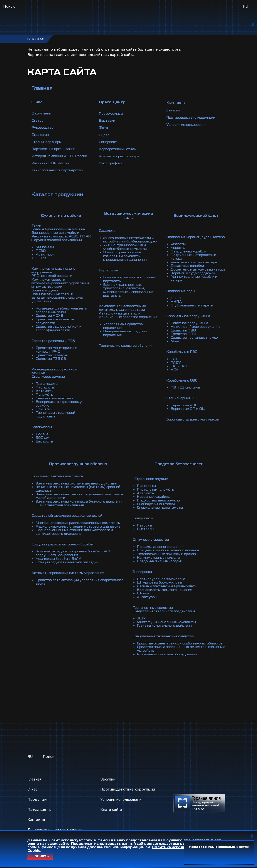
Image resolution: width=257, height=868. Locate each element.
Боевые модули (45, 296)
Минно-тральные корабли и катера (196, 285)
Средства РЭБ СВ (51, 362)
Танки (37, 230)
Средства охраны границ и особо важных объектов (174, 644)
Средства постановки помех (196, 343)
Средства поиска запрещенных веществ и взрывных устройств (175, 651)
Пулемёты (45, 397)
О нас (33, 785)
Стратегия (41, 136)
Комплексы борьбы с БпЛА (60, 564)
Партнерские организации (55, 150)
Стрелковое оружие (49, 379)
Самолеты (108, 231)
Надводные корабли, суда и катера (191, 240)
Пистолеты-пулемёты (157, 492)
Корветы (179, 252)
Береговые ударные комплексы (195, 423)
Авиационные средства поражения (120, 320)
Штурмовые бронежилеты (161, 583)
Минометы (46, 254)
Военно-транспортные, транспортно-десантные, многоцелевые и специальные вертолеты (130, 292)
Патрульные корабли (190, 256)
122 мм (42, 435)
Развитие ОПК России (52, 168)
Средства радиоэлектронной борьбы (65, 550)
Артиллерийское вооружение (198, 332)
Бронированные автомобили (58, 237)
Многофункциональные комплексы (169, 621)
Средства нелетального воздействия (166, 611)
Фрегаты (179, 249)
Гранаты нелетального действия (166, 625)
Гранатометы (48, 386)
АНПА (176, 308)
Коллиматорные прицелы (160, 558)
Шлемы (144, 593)
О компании (42, 115)
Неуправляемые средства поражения (126, 338)
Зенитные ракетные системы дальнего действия (80, 484)
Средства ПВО (184, 336)
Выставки (108, 124)
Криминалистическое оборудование (170, 656)
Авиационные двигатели (122, 315)
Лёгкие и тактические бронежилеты (170, 586)
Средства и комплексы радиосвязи (56, 325)
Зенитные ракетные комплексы (60, 477)
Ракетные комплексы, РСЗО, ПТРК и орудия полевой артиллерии (57, 244)
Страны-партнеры (48, 143)
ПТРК (41, 264)
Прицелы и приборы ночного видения (171, 552)
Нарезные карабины (155, 499)
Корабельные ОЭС (183, 385)
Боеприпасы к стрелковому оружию (61, 405)
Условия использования (188, 128)
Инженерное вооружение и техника (56, 374)
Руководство (43, 129)
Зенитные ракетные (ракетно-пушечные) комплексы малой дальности (73, 496)
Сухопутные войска (61, 220)
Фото (104, 131)
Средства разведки (53, 358)
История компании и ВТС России (55, 159)
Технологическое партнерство (59, 175)
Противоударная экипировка (163, 579)
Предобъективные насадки (161, 562)
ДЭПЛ (176, 304)
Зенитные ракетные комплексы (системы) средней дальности (74, 489)
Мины (176, 346)
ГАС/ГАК (179, 371)
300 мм (43, 439)
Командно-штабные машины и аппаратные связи (62, 315)
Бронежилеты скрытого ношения (167, 590)
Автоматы (45, 393)
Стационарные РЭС (184, 402)
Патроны (145, 527)
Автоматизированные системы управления (71, 578)
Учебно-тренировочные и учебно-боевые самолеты (126, 251)
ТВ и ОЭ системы (186, 392)
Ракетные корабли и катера (196, 266)
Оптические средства (152, 541)
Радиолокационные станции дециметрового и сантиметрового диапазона (78, 538)
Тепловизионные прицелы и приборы (171, 555)
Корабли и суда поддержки (195, 280)
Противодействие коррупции (193, 121)
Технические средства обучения (128, 350)
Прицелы (44, 411)
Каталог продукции (58, 198)
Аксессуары (148, 597)
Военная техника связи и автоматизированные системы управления (60, 303)
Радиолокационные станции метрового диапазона (72, 531)
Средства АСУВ (50, 320)
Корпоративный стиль (119, 152)
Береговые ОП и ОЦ (189, 412)
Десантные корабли (189, 270)
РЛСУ (176, 367)
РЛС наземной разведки (53, 282)
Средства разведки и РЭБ (55, 345)
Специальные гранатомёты (162, 510)
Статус (38, 122)
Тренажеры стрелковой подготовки (57, 416)
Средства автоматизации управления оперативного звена (70, 586)
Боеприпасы (42, 428)
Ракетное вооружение (191, 329)
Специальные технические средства (165, 635)
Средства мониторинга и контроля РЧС (58, 353)
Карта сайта (111, 805)
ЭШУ (142, 618)
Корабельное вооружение (190, 322)
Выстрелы (45, 442)
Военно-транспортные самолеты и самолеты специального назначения (127, 259)
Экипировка (144, 572)
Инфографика (112, 166)
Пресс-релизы (112, 117)
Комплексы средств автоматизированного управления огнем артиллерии (59, 289)
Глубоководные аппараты (194, 311)
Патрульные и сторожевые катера (195, 261)
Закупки (174, 114)
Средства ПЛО (184, 339)
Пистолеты (46, 390)
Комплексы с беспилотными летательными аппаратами (124, 310)
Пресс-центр (40, 805)
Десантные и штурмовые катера (193, 275)
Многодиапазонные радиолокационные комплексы (72, 524)
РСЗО (41, 257)
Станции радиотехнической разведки (70, 567)
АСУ (175, 374)
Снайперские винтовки (57, 400)
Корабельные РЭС (183, 357)
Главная (42, 90)
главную (62, 57)
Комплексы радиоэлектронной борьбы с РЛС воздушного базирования (77, 558)
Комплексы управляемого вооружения (55, 277)
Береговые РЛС (185, 409)
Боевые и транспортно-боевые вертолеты (124, 282)
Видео (104, 138)
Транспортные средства (154, 607)
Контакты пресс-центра (121, 159)
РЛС (175, 364)
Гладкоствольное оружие (160, 503)
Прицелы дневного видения (162, 548)
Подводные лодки (182, 298)
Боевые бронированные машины (61, 233)
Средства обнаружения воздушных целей (69, 515)
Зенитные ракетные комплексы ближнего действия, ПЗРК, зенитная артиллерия (74, 503)
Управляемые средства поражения (124, 331)
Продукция (38, 795)
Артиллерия (47, 261)
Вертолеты (109, 273)
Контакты (36, 815)
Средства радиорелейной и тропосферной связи (60, 332)
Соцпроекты (110, 145)
